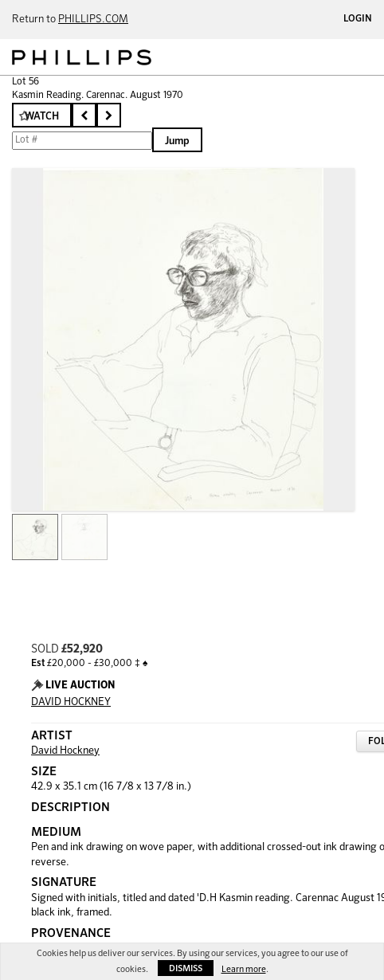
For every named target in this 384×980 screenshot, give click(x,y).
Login (358, 19)
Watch (42, 117)
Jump (177, 141)
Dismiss (186, 968)
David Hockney (65, 751)
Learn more (244, 969)
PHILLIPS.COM (93, 20)
